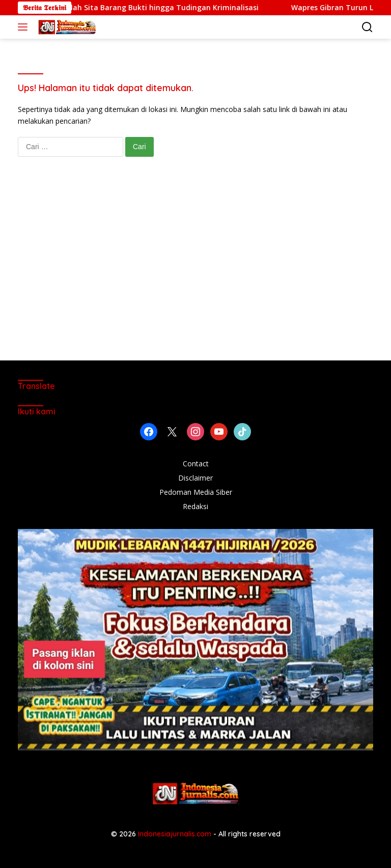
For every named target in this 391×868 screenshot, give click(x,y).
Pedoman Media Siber (196, 492)
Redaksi (195, 506)
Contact (196, 464)
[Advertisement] (195, 269)
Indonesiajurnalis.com (176, 834)
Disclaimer (195, 478)
